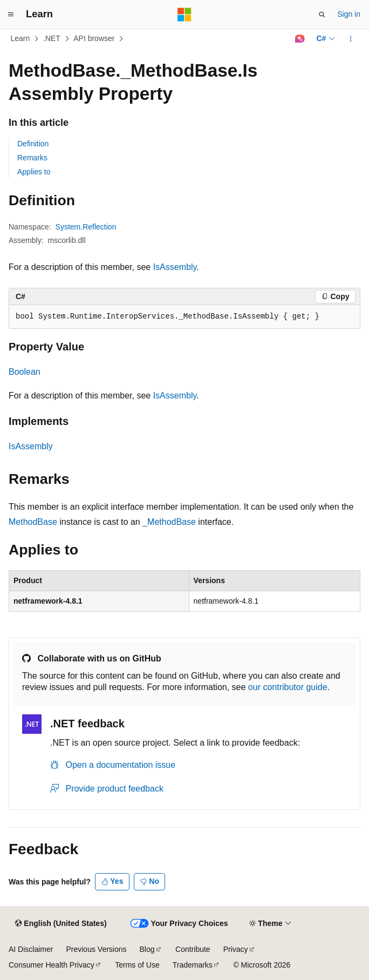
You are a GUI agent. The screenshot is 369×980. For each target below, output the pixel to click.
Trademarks (193, 965)
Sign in (349, 14)
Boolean (25, 372)
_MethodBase (169, 522)
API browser (94, 38)
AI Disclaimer (31, 949)
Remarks (32, 158)
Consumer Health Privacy (52, 965)
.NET (52, 38)
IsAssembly (175, 267)
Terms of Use (137, 965)
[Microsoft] (184, 15)
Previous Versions (96, 949)
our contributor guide (288, 687)
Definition (33, 144)
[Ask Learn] (300, 39)
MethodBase (33, 522)
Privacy (236, 949)
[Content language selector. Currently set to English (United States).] (61, 924)
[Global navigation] (11, 15)
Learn (20, 38)
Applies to (34, 172)
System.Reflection (86, 227)
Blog (147, 949)
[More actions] (351, 39)
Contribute (193, 949)
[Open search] (322, 15)
